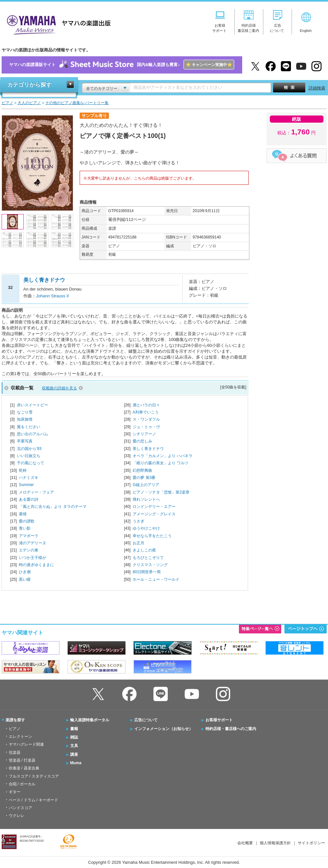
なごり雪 (25, 412)
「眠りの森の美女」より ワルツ (160, 463)
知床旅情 (25, 419)
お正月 (138, 543)
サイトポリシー (311, 843)
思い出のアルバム (33, 434)
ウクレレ (17, 816)
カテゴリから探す (30, 85)
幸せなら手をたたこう (152, 536)
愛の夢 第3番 (144, 478)
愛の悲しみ (142, 441)
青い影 (25, 528)
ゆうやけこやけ (146, 528)
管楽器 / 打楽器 (22, 760)
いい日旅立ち (29, 456)
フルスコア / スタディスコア (34, 776)
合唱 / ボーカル (22, 784)
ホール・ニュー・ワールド (156, 579)
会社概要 (245, 843)
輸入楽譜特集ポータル (90, 720)
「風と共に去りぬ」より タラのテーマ (52, 507)
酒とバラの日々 (146, 405)
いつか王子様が (33, 558)
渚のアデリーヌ (33, 543)
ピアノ (15, 729)
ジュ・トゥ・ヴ (146, 427)
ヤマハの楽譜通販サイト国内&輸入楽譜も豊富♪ (122, 65)
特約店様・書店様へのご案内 (231, 729)
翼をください (29, 427)
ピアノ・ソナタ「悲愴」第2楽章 (161, 492)
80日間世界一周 (146, 572)
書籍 (74, 729)
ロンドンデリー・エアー (154, 507)
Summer (26, 485)
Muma (76, 763)
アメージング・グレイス (154, 514)
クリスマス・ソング (150, 565)
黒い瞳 (25, 579)
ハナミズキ (29, 478)
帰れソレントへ (146, 499)
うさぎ (138, 521)
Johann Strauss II (52, 296)
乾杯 (23, 470)
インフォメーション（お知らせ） (164, 729)
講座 (74, 754)
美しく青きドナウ (148, 449)
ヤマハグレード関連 (26, 744)
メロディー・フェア (36, 492)
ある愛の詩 (29, 499)
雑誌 (74, 737)
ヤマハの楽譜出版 (57, 24)
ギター (15, 792)
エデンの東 (29, 550)
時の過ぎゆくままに (36, 565)
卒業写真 (25, 441)
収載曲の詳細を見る (59, 388)
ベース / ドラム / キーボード (33, 800)
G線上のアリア (146, 485)
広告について (146, 720)
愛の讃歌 (27, 521)
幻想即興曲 (142, 470)
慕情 (23, 514)
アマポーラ (29, 536)
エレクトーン (20, 737)
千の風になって (31, 463)
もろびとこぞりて (148, 558)
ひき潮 (25, 572)
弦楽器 (15, 753)
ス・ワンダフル (146, 419)
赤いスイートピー (33, 405)
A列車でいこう (146, 412)
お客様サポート (219, 720)
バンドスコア (20, 808)
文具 (74, 746)
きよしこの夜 (144, 550)
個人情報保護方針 (275, 843)
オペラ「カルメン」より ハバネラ (162, 456)
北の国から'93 (29, 449)
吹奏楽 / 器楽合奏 (24, 768)
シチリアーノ (144, 434)
